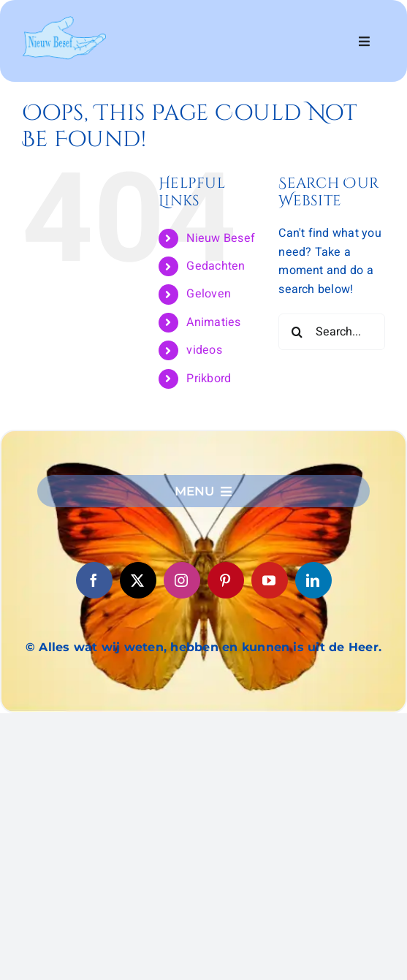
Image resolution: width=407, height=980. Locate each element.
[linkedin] (313, 580)
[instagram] (182, 580)
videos (204, 350)
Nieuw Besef (221, 238)
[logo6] (64, 22)
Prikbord (209, 379)
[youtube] (270, 580)
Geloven (209, 294)
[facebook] (94, 580)
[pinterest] (226, 580)
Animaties (213, 322)
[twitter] (138, 580)
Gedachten (216, 266)
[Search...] (332, 332)
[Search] (297, 332)
